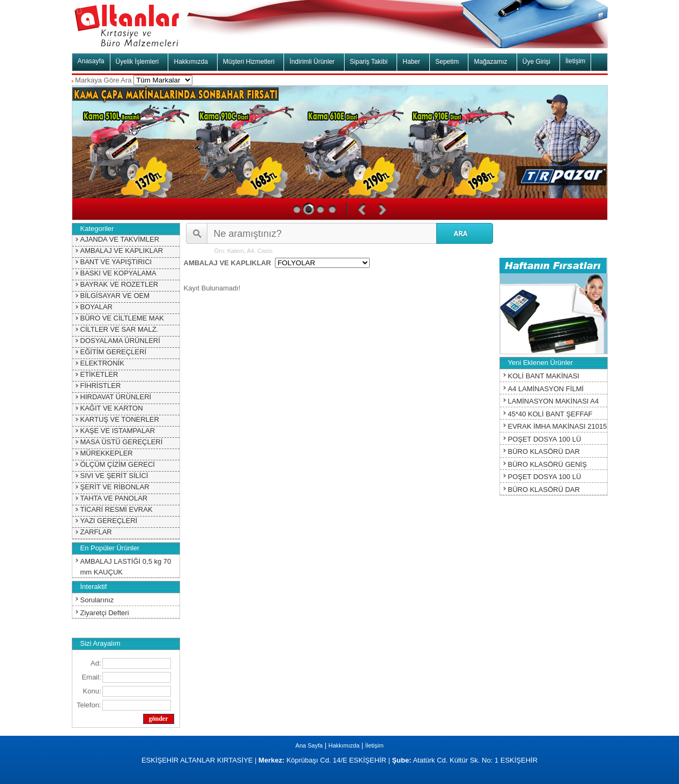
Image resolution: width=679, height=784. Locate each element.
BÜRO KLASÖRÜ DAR (544, 451)
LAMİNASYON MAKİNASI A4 (554, 401)
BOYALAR (96, 307)
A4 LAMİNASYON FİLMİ (546, 389)
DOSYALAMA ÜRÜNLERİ (120, 341)
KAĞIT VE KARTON (112, 408)
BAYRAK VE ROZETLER (120, 284)
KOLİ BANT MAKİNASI (544, 376)
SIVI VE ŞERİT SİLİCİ (114, 476)
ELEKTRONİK (102, 363)
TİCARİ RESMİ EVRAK (117, 509)
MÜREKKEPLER (107, 453)
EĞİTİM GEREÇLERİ (114, 352)
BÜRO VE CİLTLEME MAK (122, 318)
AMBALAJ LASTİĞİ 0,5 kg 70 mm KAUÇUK (126, 567)
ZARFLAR (96, 532)
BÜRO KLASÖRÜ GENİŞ (547, 464)
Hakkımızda (344, 745)
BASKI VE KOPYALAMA (118, 273)
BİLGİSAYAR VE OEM (115, 296)
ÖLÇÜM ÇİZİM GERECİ (118, 464)
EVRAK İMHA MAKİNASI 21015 (558, 426)
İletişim (575, 61)
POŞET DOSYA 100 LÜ (545, 439)
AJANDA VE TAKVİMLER (120, 239)
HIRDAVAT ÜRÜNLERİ (116, 397)
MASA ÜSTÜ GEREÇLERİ (122, 442)
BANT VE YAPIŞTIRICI (116, 262)
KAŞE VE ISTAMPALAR (118, 431)
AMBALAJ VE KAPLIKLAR (122, 251)
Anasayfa (91, 61)
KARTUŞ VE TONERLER (120, 419)
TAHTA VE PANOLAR (114, 498)
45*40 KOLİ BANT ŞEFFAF (550, 414)
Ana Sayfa (309, 745)
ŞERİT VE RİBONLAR (115, 487)
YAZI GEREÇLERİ (109, 521)
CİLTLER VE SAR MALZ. (120, 329)
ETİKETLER (99, 374)
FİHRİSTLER (101, 386)
